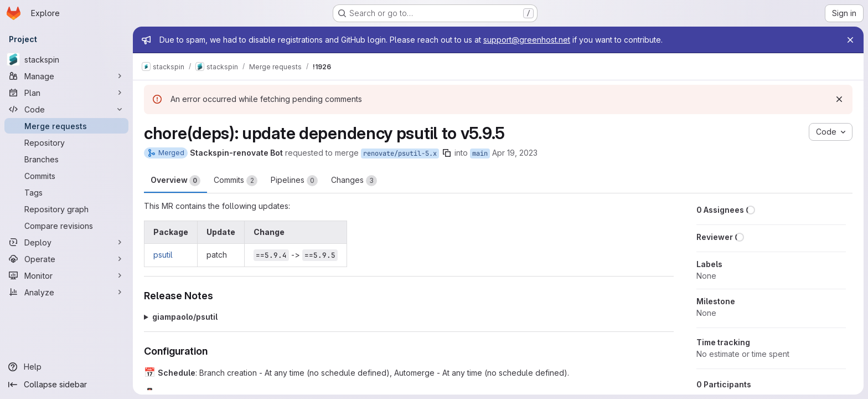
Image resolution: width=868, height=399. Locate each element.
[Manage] (66, 76)
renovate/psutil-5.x (400, 154)
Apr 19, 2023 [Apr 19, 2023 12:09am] (515, 153)
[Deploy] (66, 242)
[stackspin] (66, 59)
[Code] (66, 109)
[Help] (66, 367)
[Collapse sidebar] (66, 385)
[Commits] (66, 176)
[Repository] (66, 142)
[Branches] (66, 159)
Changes (354, 181)
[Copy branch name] (447, 153)
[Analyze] (66, 292)
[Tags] (66, 192)
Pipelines (294, 181)
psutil (163, 255)
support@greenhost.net (527, 40)
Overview (175, 181)
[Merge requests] (66, 126)
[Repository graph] (66, 209)
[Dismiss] (839, 99)
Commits (236, 181)
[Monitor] (66, 275)
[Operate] (66, 259)
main (480, 154)
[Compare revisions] (66, 226)
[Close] (850, 40)
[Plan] (66, 93)
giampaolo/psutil (185, 317)
